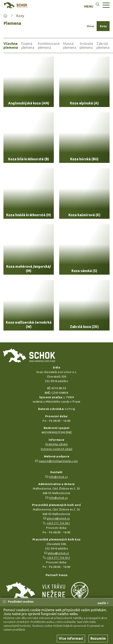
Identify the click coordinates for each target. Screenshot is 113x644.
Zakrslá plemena (103, 46)
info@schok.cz (58, 477)
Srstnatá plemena (86, 46)
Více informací (71, 638)
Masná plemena (70, 46)
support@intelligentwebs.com (58, 461)
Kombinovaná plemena (49, 46)
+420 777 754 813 (58, 558)
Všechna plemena (11, 46)
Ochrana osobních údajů (56, 449)
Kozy (20, 16)
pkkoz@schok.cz (58, 553)
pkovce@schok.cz (58, 518)
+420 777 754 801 (58, 523)
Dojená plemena (28, 46)
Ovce (90, 26)
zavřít (103, 603)
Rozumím (98, 638)
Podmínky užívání (57, 444)
